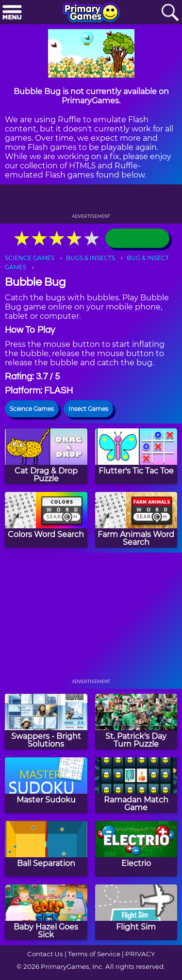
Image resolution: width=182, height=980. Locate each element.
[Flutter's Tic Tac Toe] (136, 456)
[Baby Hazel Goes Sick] (46, 912)
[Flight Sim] (136, 912)
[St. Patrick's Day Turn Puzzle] (136, 722)
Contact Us (45, 954)
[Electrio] (136, 849)
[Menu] (12, 13)
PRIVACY (140, 954)
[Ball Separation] (46, 849)
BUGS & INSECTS (91, 258)
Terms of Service (94, 954)
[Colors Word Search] (46, 520)
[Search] (170, 13)
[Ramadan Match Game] (136, 785)
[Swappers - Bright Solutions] (46, 722)
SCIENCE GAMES (30, 258)
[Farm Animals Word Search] (136, 520)
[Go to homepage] (91, 13)
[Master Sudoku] (46, 785)
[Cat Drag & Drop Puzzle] (46, 456)
